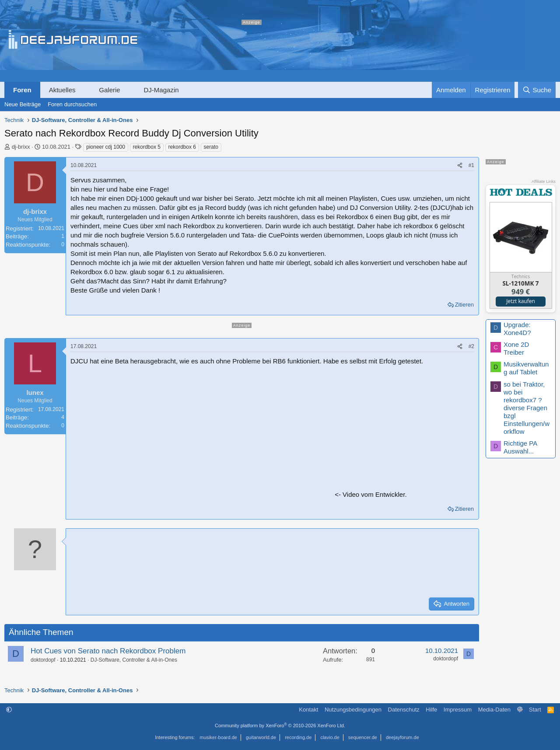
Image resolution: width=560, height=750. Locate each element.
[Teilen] (460, 166)
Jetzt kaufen (521, 301)
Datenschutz (404, 710)
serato (211, 147)
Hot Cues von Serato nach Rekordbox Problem (108, 651)
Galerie (109, 90)
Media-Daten (494, 710)
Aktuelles (62, 90)
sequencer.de (363, 737)
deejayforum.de (402, 737)
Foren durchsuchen (72, 104)
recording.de (298, 737)
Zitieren (464, 305)
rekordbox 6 (182, 147)
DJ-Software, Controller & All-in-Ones (134, 660)
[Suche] (537, 90)
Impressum (458, 710)
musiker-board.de (218, 737)
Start (535, 710)
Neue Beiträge (23, 104)
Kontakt (308, 710)
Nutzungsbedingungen (353, 710)
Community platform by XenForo (280, 726)
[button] (83, 90)
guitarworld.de (261, 737)
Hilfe (431, 710)
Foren (22, 90)
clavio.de (330, 737)
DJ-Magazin (161, 90)
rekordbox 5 (147, 147)
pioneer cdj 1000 (106, 147)
